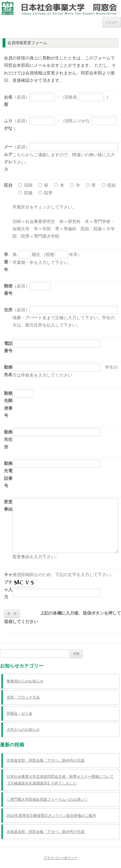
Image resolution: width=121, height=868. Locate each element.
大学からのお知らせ (23, 730)
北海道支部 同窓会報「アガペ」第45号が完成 (45, 760)
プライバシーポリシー (60, 858)
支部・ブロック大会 (23, 697)
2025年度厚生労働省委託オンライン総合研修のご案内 (51, 816)
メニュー (112, 22)
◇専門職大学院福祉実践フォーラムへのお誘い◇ (47, 799)
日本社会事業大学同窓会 (60, 5)
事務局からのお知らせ (25, 681)
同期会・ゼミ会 (19, 713)
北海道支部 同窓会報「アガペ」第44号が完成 (45, 832)
